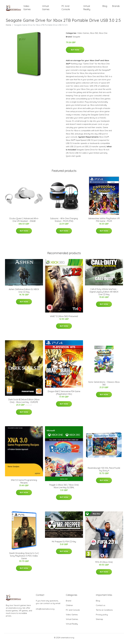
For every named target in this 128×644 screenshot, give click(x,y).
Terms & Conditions (104, 612)
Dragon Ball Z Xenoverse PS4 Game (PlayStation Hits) (64, 395)
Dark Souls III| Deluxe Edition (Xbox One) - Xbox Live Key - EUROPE (24, 403)
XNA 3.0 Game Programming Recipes (24, 483)
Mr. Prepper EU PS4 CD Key (64, 544)
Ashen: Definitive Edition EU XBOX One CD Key (24, 293)
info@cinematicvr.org (45, 611)
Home (8, 27)
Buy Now (75, 52)
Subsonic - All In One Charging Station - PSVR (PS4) (64, 222)
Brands (116, 7)
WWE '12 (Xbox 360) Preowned (64, 318)
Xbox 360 (94, 35)
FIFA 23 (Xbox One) (104, 564)
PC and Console (66, 9)
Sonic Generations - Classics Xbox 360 (104, 385)
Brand (68, 603)
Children (69, 607)
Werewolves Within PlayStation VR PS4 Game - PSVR (104, 222)
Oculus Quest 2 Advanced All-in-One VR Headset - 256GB (24, 222)
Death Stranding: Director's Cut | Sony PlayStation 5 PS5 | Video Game (24, 558)
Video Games (27, 9)
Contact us (101, 607)
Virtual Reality (87, 9)
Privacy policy (102, 617)
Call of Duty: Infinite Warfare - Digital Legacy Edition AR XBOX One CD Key (104, 294)
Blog (105, 7)
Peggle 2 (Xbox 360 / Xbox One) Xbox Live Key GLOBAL (64, 488)
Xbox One (103, 35)
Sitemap (99, 621)
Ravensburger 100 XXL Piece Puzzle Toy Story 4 (104, 471)
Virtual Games (46, 9)
